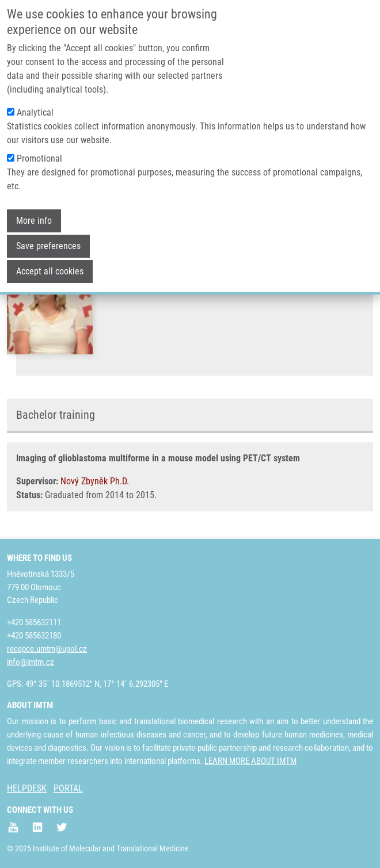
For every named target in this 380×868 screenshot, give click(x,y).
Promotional (39, 146)
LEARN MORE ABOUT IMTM (250, 761)
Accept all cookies (50, 259)
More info (34, 209)
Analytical (35, 100)
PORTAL (68, 788)
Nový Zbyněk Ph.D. (95, 481)
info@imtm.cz (31, 662)
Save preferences (48, 234)
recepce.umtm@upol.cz (47, 649)
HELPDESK (27, 788)
